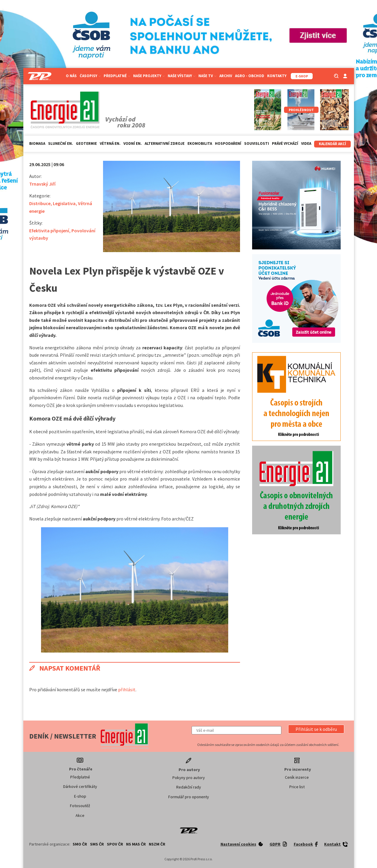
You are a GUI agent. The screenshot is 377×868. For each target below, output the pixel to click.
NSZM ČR (157, 844)
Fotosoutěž (80, 806)
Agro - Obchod (250, 76)
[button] (316, 729)
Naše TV (207, 76)
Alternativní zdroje (165, 143)
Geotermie (86, 143)
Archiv (226, 76)
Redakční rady (189, 787)
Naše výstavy (182, 76)
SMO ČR (80, 844)
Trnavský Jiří (42, 184)
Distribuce (40, 203)
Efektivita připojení (49, 231)
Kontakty (277, 76)
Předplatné (117, 76)
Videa (306, 143)
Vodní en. (133, 143)
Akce (80, 815)
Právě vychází (285, 143)
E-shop (80, 796)
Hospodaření (228, 143)
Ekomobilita (200, 143)
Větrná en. (110, 143)
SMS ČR (97, 844)
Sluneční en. (61, 143)
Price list (297, 787)
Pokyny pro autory (189, 778)
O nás (71, 76)
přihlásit (127, 689)
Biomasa (37, 143)
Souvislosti (257, 143)
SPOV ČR (115, 844)
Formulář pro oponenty (189, 797)
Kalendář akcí (332, 144)
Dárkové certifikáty (80, 786)
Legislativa (64, 203)
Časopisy (90, 76)
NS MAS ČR (136, 844)
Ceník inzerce (297, 777)
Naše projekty (149, 76)
